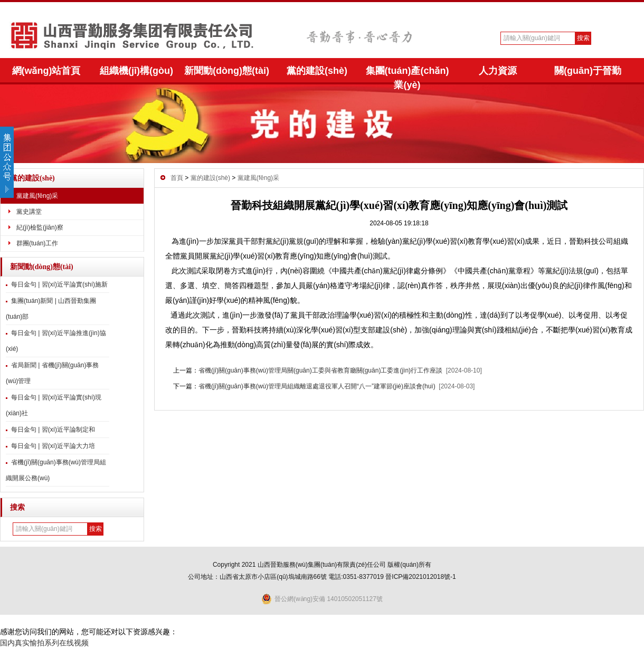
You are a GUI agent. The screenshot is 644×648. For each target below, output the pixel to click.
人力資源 (498, 71)
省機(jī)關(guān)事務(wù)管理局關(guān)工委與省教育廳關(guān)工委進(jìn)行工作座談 (320, 370)
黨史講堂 (29, 212)
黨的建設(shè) (317, 71)
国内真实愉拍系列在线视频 (44, 643)
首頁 (177, 178)
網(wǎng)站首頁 (46, 71)
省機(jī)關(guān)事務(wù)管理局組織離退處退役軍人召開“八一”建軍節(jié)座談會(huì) (317, 386)
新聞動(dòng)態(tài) (227, 71)
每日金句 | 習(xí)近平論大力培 (53, 446)
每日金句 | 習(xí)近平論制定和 (53, 430)
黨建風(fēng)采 (37, 196)
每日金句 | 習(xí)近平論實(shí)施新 (59, 284)
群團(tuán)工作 (37, 243)
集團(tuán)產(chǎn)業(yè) (408, 75)
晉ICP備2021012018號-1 (420, 577)
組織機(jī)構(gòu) (136, 71)
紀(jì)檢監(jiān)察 (40, 227)
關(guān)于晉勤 (588, 71)
